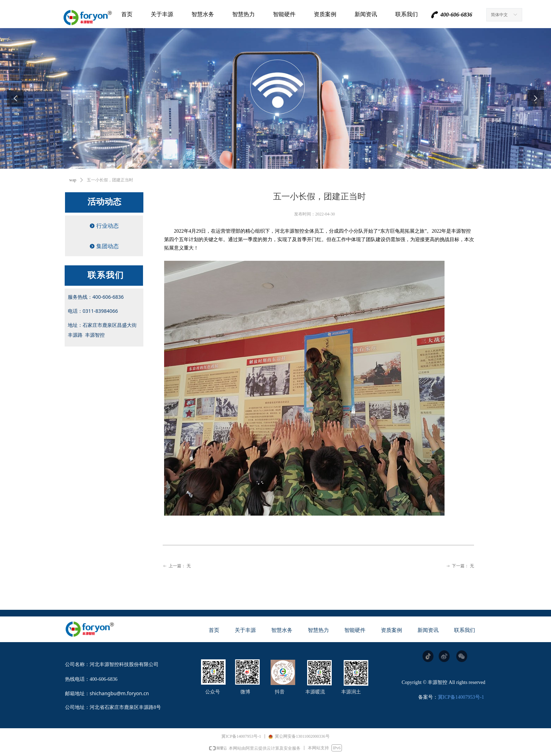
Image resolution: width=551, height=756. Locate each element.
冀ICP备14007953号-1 (461, 697)
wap (73, 180)
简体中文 (499, 15)
